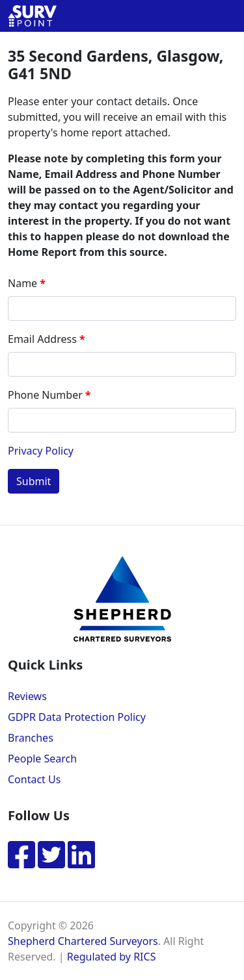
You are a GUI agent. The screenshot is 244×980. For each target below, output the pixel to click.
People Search (42, 759)
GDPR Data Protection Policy (77, 717)
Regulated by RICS (112, 957)
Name (22, 283)
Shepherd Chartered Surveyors (83, 941)
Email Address (42, 339)
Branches (31, 738)
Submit (34, 481)
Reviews (27, 696)
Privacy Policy (41, 451)
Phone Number (45, 395)
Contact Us (34, 779)
